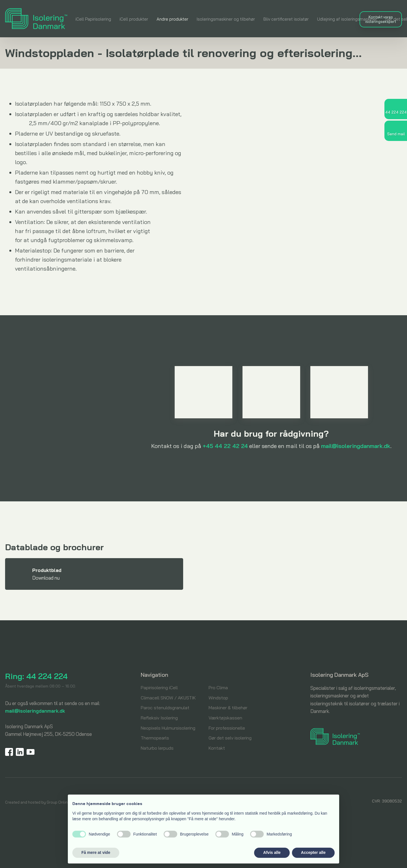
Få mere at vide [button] (96, 852)
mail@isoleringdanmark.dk (356, 446)
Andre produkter (172, 19)
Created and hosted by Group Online (37, 802)
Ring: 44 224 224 (36, 676)
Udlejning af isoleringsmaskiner (347, 19)
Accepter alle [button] (313, 852)
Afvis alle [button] (272, 852)
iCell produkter (134, 19)
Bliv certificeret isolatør (286, 19)
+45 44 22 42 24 (225, 446)
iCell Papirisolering (93, 19)
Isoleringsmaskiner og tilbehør (226, 19)
